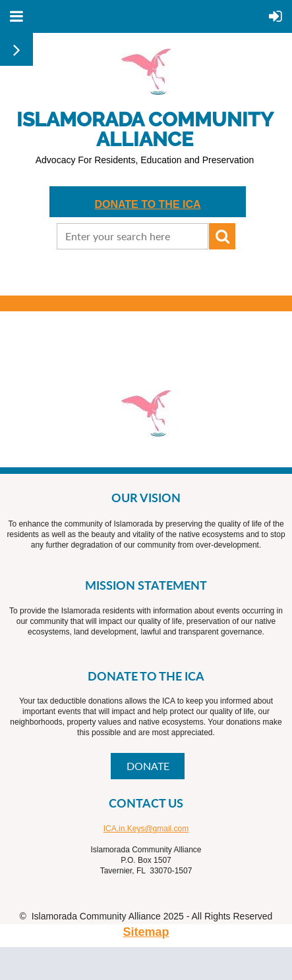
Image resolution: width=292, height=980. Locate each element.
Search (222, 236)
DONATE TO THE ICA (147, 204)
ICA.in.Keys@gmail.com (146, 829)
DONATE (148, 766)
